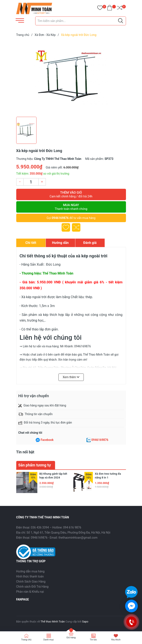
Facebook (47, 440)
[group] (71, 78)
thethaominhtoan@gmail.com (78, 538)
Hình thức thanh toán (30, 576)
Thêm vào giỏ (71, 194)
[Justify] (121, 21)
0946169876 (60, 218)
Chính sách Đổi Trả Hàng (32, 587)
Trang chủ (26, 640)
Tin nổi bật (25, 452)
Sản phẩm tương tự (35, 465)
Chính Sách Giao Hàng (31, 582)
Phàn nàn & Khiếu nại (30, 592)
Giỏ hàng (71, 638)
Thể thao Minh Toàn (53, 622)
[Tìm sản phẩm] (81, 21)
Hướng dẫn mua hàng (30, 571)
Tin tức (93, 640)
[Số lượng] (31, 182)
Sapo (85, 622)
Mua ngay (71, 207)
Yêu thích (116, 640)
